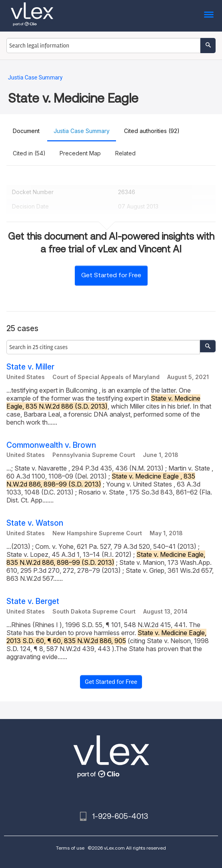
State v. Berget (33, 601)
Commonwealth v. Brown (51, 445)
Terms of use (70, 848)
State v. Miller (30, 367)
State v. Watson (35, 523)
